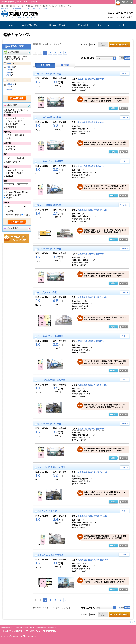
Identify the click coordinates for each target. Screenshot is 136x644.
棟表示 (65, 65)
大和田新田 (10, 84)
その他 (8, 138)
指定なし (27, 215)
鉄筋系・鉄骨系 (18, 135)
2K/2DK (20, 173)
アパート (21, 118)
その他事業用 (11, 127)
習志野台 (10, 67)
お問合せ (17, 238)
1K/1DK (20, 170)
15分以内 (18, 195)
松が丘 (9, 70)
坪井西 (9, 72)
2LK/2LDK (10, 176)
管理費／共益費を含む (14, 162)
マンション (10, 118)
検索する (17, 98)
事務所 (15, 124)
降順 (127, 58)
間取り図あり (11, 146)
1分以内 (9, 192)
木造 (7, 135)
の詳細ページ (113, 108)
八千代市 (10, 80)
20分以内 (9, 198)
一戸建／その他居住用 (14, 121)
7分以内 (25, 192)
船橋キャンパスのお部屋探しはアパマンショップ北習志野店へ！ (25, 8)
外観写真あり (11, 149)
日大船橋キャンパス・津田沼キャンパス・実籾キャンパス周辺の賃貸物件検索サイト (30, 627)
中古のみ (18, 215)
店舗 (7, 124)
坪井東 (9, 75)
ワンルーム (10, 170)
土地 (23, 124)
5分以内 (17, 192)
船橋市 (9, 64)
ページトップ (130, 622)
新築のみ (9, 215)
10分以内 (9, 195)
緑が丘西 (10, 89)
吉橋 (8, 87)
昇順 (122, 58)
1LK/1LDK (10, 173)
